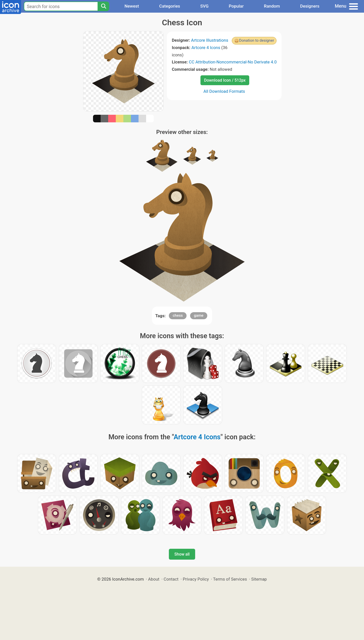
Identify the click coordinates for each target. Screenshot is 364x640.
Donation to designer (257, 40)
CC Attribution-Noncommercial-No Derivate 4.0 (233, 62)
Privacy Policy (196, 579)
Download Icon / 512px (225, 80)
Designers (310, 6)
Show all (182, 554)
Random (272, 6)
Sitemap (259, 579)
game (199, 315)
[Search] (103, 6)
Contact (171, 579)
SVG (204, 6)
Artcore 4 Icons (206, 48)
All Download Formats (224, 91)
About (154, 579)
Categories (170, 6)
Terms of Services (230, 579)
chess (178, 315)
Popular (236, 6)
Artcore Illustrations (210, 40)
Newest (132, 6)
